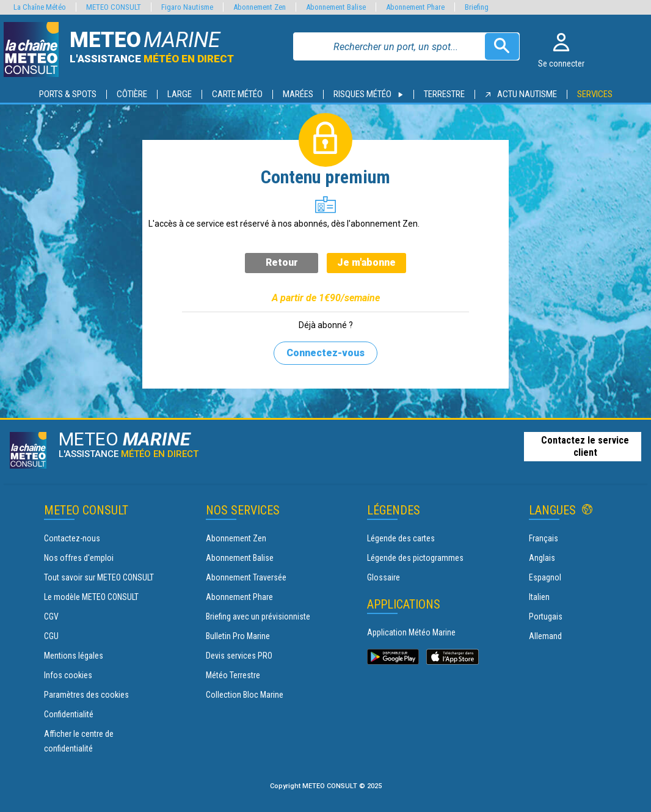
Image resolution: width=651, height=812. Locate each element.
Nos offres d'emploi (79, 558)
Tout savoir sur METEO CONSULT (99, 577)
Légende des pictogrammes (415, 558)
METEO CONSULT (114, 7)
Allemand (545, 636)
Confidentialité (69, 714)
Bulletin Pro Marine (238, 636)
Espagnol (545, 577)
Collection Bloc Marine (245, 695)
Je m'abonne (366, 262)
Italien (539, 597)
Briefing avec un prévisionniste (258, 616)
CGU (51, 636)
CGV (51, 616)
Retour (282, 262)
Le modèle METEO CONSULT (91, 597)
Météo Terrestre (233, 675)
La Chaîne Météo (40, 7)
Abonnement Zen (236, 538)
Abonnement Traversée (246, 577)
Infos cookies (68, 675)
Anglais (542, 558)
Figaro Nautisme (187, 7)
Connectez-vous (325, 353)
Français (544, 538)
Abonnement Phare (239, 597)
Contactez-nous (72, 538)
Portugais (546, 616)
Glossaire (384, 577)
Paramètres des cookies (86, 695)
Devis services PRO (239, 656)
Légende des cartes (401, 538)
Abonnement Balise (240, 558)
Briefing (477, 7)
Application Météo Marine (411, 632)
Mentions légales (74, 656)
